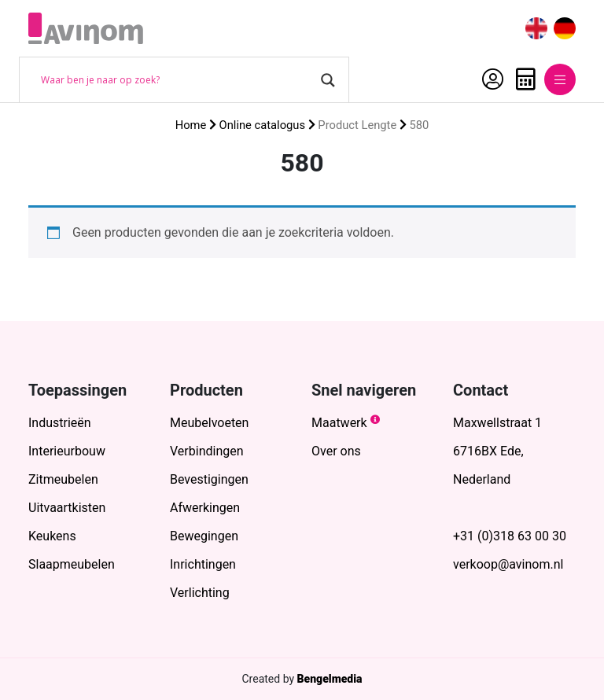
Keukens (52, 536)
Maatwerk (339, 423)
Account (493, 79)
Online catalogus (262, 125)
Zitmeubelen (63, 479)
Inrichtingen (203, 564)
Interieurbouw (67, 451)
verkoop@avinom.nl (508, 564)
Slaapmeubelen (72, 564)
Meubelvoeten (209, 423)
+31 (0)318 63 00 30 (510, 536)
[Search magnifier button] (328, 80)
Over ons (336, 451)
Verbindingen (207, 451)
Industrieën (60, 423)
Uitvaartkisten (67, 508)
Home (191, 125)
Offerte (526, 79)
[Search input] (177, 80)
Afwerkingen (205, 508)
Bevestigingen (209, 479)
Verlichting (200, 593)
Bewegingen (204, 536)
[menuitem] (536, 29)
